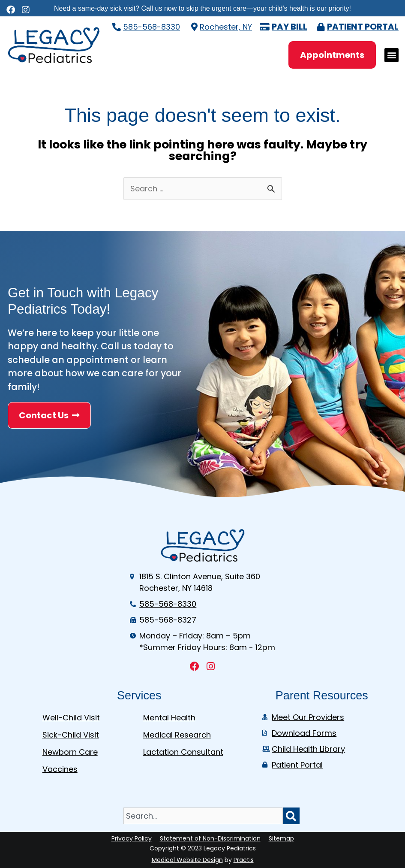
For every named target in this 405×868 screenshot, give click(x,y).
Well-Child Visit (71, 718)
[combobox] (203, 816)
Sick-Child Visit (71, 735)
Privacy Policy (132, 838)
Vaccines (60, 769)
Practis (244, 860)
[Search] (291, 816)
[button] (391, 55)
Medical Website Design (187, 860)
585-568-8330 (151, 27)
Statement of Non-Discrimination (210, 838)
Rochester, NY (226, 27)
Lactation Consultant (183, 752)
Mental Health (169, 718)
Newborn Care (70, 752)
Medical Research (177, 735)
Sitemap (281, 838)
